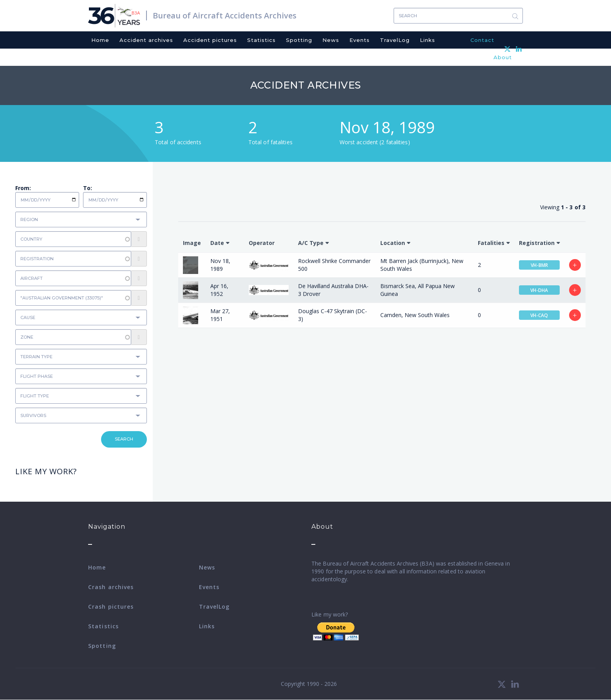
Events (360, 40)
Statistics (261, 40)
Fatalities (491, 243)
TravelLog (395, 40)
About (503, 57)
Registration (537, 243)
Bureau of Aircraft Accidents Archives (225, 15)
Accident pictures (210, 40)
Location (393, 243)
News (331, 40)
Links (428, 40)
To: (88, 188)
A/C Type (311, 243)
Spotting (299, 40)
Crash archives (111, 587)
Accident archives (146, 40)
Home (100, 40)
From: (23, 188)
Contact (482, 40)
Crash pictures (111, 607)
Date (217, 243)
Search (515, 16)
